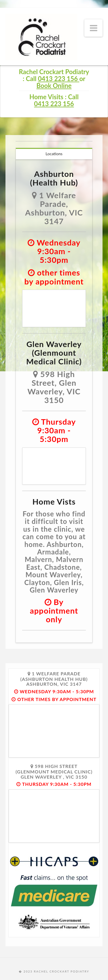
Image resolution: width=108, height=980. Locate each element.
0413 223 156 (59, 79)
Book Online (54, 86)
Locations (54, 154)
